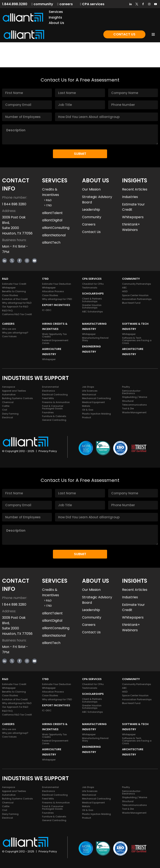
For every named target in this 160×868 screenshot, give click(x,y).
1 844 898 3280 (14, 204)
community (42, 4)
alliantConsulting (56, 228)
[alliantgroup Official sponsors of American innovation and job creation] (23, 17)
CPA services (92, 4)
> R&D (47, 200)
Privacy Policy (48, 451)
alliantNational (54, 235)
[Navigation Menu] (153, 34)
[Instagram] (149, 4)
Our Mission (91, 189)
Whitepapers (133, 217)
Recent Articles (135, 189)
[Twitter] (137, 4)
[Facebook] (143, 4)
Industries (130, 197)
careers (65, 4)
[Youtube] (156, 4)
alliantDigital (52, 220)
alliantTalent (52, 213)
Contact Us (124, 34)
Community (92, 217)
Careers (89, 224)
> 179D (47, 205)
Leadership (91, 210)
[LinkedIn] (131, 4)
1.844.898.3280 (15, 4)
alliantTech (51, 242)
